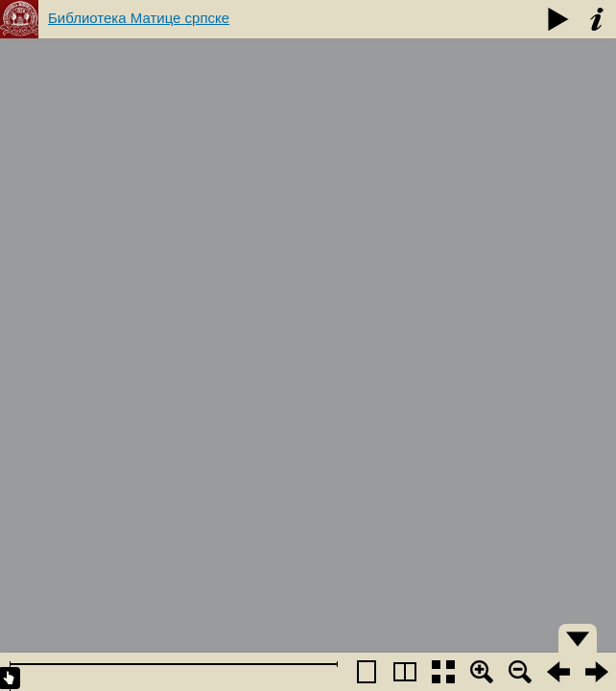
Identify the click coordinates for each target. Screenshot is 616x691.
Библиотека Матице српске (139, 18)
